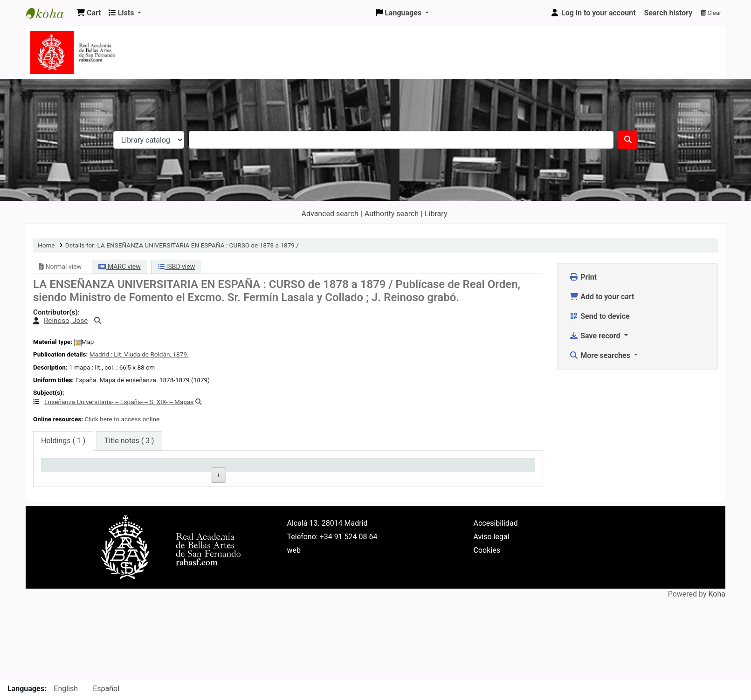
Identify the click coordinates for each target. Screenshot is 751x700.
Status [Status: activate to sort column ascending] (386, 469)
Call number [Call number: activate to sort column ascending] (312, 469)
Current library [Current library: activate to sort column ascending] (151, 469)
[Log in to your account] (593, 13)
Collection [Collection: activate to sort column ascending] (227, 469)
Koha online (49, 13)
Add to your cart (602, 297)
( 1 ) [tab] (63, 441)
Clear (711, 13)
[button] (89, 13)
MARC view (119, 267)
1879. (180, 354)
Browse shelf (340, 490)
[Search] (628, 140)
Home (46, 245)
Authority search (392, 214)
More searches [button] (601, 355)
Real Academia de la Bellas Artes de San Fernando (164, 499)
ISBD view (176, 267)
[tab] (129, 441)
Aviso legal (492, 593)
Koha (717, 651)
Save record (596, 336)
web (294, 607)
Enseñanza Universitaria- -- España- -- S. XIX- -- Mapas (119, 402)
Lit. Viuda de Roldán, (143, 354)
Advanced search (330, 214)
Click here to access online (122, 419)
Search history (668, 13)
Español (106, 689)
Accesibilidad (496, 580)
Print (583, 277)
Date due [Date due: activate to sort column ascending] (472, 469)
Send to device (599, 316)
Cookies (487, 607)
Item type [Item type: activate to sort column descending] (61, 469)
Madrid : (102, 354)
